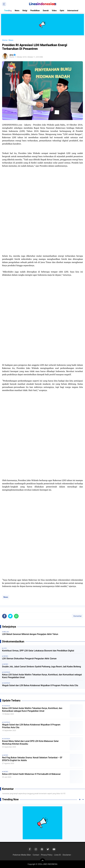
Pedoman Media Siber (22, 855)
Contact (36, 855)
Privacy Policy (47, 855)
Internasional (73, 11)
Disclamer (67, 855)
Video (54, 11)
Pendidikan (35, 11)
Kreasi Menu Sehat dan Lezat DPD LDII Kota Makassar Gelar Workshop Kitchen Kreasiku (30, 742)
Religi (25, 11)
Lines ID (58, 855)
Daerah (46, 11)
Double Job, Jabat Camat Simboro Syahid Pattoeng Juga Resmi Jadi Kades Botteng (42, 667)
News (17, 11)
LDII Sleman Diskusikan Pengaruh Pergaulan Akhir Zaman (29, 659)
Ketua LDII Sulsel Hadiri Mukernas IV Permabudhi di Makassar (31, 774)
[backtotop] (42, 861)
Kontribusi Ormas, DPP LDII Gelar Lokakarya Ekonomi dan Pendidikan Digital (38, 651)
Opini (62, 11)
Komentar (77, 616)
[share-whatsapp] (16, 616)
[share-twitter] (10, 616)
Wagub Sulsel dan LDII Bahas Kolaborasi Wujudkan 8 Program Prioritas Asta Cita (40, 685)
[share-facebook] (4, 616)
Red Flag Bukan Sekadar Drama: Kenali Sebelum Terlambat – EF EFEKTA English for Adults (32, 759)
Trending (8, 11)
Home (5, 40)
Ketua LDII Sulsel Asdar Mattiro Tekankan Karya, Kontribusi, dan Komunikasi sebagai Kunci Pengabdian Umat (42, 676)
